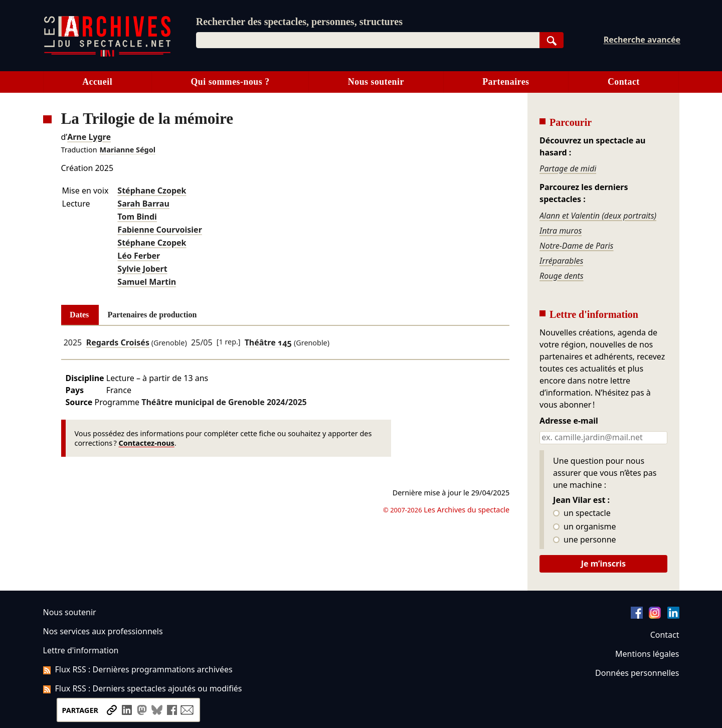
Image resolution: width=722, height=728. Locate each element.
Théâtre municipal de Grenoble (224, 402)
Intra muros (561, 231)
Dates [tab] (79, 315)
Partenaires (506, 82)
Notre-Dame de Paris (576, 246)
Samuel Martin (147, 282)
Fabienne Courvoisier (159, 230)
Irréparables (561, 261)
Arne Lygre (89, 137)
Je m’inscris (603, 564)
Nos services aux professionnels (103, 631)
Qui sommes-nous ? (230, 82)
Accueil (97, 82)
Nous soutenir (376, 82)
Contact (624, 82)
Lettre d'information (81, 650)
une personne (584, 540)
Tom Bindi (137, 217)
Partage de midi (568, 168)
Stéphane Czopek (152, 191)
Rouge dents (562, 276)
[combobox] (368, 40)
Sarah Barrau (143, 204)
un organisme (584, 527)
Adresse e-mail (569, 421)
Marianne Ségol (128, 150)
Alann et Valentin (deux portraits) (598, 216)
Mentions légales (647, 654)
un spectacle (582, 513)
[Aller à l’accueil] (107, 54)
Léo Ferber (139, 256)
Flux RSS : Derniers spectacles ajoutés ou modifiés (143, 688)
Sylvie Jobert (142, 269)
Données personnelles (637, 673)
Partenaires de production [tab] (152, 315)
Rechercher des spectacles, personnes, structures (299, 22)
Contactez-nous (147, 443)
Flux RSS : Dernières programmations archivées (138, 669)
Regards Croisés (118, 342)
